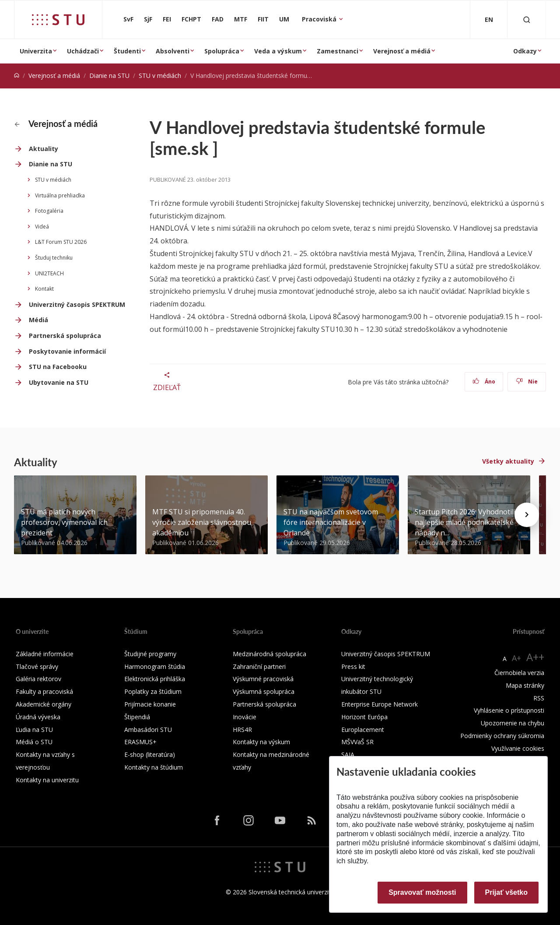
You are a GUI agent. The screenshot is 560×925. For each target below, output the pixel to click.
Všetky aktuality (508, 461)
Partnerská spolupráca (65, 336)
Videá (42, 227)
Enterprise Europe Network (380, 704)
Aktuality (44, 149)
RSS (539, 698)
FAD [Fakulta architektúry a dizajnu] (218, 19)
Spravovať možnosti (422, 892)
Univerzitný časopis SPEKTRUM (77, 304)
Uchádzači (83, 51)
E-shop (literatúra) (150, 754)
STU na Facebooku (58, 367)
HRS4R (242, 730)
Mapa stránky (525, 685)
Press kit (353, 666)
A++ (535, 657)
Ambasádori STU (148, 730)
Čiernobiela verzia (519, 673)
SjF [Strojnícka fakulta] (148, 19)
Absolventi (173, 51)
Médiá (38, 320)
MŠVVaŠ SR (357, 742)
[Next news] (527, 515)
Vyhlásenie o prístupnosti (509, 710)
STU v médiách (160, 76)
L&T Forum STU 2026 (61, 242)
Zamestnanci (338, 51)
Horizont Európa (364, 717)
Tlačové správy (37, 666)
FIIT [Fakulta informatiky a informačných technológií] (263, 19)
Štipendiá (137, 717)
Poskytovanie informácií (67, 351)
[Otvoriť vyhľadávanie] (527, 19)
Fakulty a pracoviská (44, 691)
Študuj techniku (54, 258)
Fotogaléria (49, 211)
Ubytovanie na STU (59, 382)
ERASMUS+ (140, 742)
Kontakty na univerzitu (47, 780)
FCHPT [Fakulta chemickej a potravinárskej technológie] (191, 19)
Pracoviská (320, 19)
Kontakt (44, 289)
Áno (484, 382)
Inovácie (245, 717)
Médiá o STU (34, 742)
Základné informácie (45, 654)
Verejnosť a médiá (402, 51)
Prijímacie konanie (150, 704)
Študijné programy (150, 654)
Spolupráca (222, 51)
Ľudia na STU (34, 730)
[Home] (17, 76)
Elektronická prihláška (155, 679)
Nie (527, 382)
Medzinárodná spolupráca (269, 654)
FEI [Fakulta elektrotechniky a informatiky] (167, 19)
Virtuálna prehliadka (60, 195)
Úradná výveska (38, 717)
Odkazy (525, 51)
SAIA (348, 754)
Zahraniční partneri (259, 666)
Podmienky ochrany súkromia (502, 736)
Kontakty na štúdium (154, 767)
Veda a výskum (278, 51)
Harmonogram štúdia (155, 666)
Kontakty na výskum (261, 742)
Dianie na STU (109, 76)
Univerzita (36, 51)
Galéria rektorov (38, 679)
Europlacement (363, 730)
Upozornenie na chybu (513, 723)
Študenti (127, 51)
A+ (516, 658)
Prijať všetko (507, 892)
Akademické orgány (44, 704)
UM (284, 19)
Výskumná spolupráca (264, 691)
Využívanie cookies (518, 748)
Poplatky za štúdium (153, 691)
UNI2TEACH (49, 273)
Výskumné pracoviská (263, 679)
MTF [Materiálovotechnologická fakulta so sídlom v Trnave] (241, 19)
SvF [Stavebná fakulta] (128, 19)
